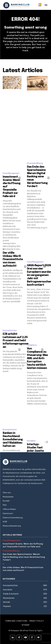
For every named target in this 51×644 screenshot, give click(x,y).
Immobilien (31, 441)
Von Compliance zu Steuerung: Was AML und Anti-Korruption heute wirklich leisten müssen (37, 358)
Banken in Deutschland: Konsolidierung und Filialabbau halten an (13, 440)
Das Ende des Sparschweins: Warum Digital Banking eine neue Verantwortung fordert (37, 177)
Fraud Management (11, 173)
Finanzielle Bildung (35, 163)
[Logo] (16, 5)
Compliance (32, 345)
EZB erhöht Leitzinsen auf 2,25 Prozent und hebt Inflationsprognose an (16, 341)
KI (3, 249)
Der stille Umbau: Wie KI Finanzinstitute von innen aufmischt (13, 259)
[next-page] (46, 442)
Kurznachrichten (10, 330)
